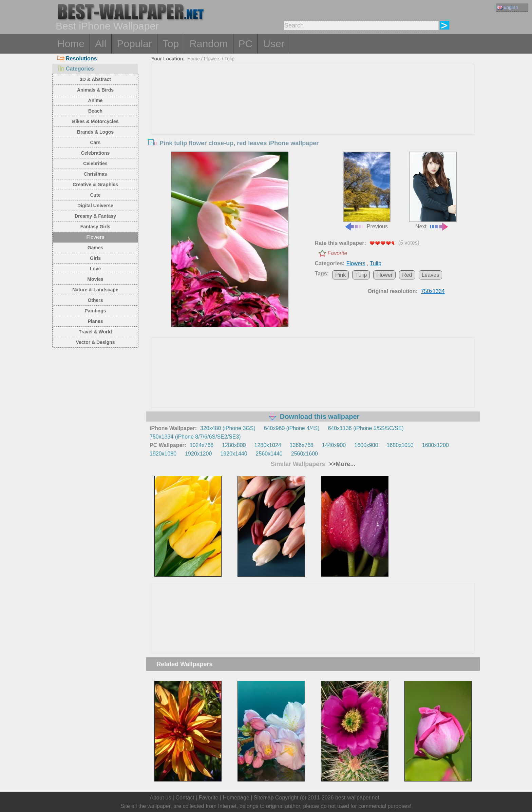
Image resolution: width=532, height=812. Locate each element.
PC (246, 44)
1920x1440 (234, 454)
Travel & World (95, 332)
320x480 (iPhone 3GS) (228, 428)
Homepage (236, 798)
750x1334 (433, 291)
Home (71, 44)
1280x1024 (268, 445)
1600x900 (366, 445)
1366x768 (302, 445)
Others (95, 300)
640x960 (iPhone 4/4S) (292, 428)
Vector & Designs (95, 342)
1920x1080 (163, 454)
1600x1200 (435, 445)
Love (96, 269)
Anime (96, 100)
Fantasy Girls (96, 227)
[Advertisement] (313, 115)
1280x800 (234, 445)
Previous (367, 191)
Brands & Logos (95, 132)
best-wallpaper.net (357, 798)
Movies (95, 279)
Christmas (95, 174)
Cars (95, 142)
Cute (95, 195)
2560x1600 (305, 454)
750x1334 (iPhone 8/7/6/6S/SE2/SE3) (195, 437)
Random (208, 44)
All (101, 44)
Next (433, 191)
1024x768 (202, 445)
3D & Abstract (95, 79)
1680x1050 (400, 445)
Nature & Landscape (95, 290)
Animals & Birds (95, 90)
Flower (384, 275)
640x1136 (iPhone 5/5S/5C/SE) (366, 428)
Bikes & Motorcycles (96, 121)
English (508, 7)
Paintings (95, 311)
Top (171, 44)
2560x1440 (269, 454)
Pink (340, 275)
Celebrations (96, 153)
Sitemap (264, 798)
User (274, 44)
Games (96, 248)
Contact (185, 798)
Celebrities (95, 163)
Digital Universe (95, 206)
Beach (95, 111)
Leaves (431, 275)
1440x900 (334, 445)
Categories (76, 69)
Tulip (229, 59)
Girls (95, 258)
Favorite (338, 253)
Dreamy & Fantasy (95, 216)
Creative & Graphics (95, 185)
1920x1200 (198, 454)
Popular (134, 44)
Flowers (96, 237)
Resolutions (77, 59)
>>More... (341, 464)
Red (407, 275)
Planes (95, 321)
